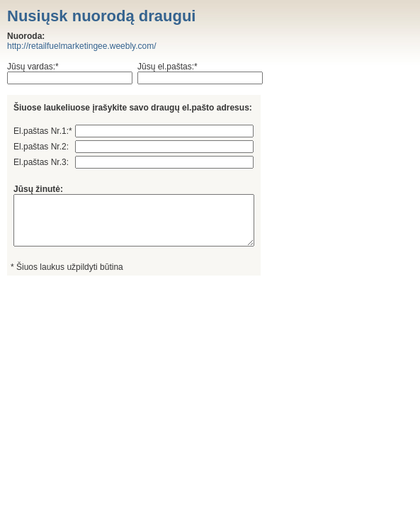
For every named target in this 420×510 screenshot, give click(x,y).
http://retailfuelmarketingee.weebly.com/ (82, 46)
